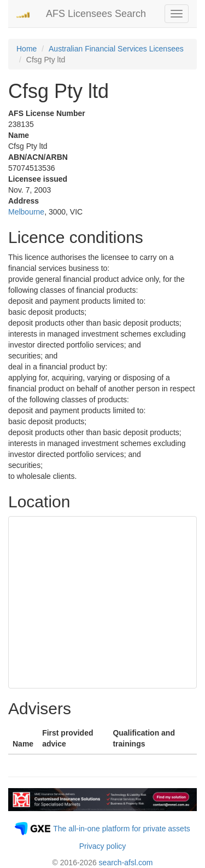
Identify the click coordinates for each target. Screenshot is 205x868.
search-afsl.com (126, 863)
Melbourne (26, 212)
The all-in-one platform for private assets (122, 829)
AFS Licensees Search (96, 14)
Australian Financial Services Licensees (116, 49)
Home (27, 49)
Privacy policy (103, 846)
